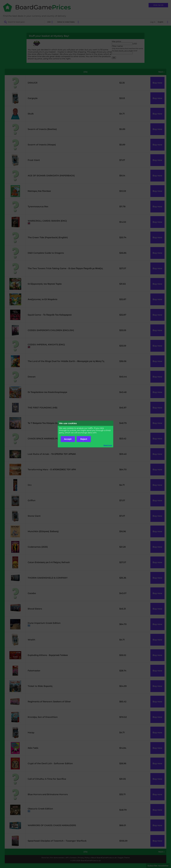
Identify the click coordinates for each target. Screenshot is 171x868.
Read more (108, 445)
